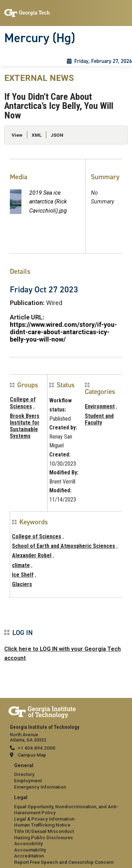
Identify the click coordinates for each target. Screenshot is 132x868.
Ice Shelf (23, 575)
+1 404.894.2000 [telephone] (36, 748)
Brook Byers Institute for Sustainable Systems (25, 426)
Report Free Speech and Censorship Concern (64, 862)
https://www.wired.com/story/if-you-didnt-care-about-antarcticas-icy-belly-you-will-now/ (63, 332)
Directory (24, 774)
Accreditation (29, 856)
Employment (28, 780)
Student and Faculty (99, 419)
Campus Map (32, 755)
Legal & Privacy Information (44, 819)
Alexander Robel (32, 555)
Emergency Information (40, 787)
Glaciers (22, 584)
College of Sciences (23, 403)
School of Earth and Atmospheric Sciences (64, 546)
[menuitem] (66, 776)
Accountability (30, 850)
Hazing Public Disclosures (43, 837)
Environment (100, 406)
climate (21, 565)
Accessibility (29, 843)
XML (37, 135)
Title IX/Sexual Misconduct (44, 831)
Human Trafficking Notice (42, 825)
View (17, 135)
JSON (57, 135)
